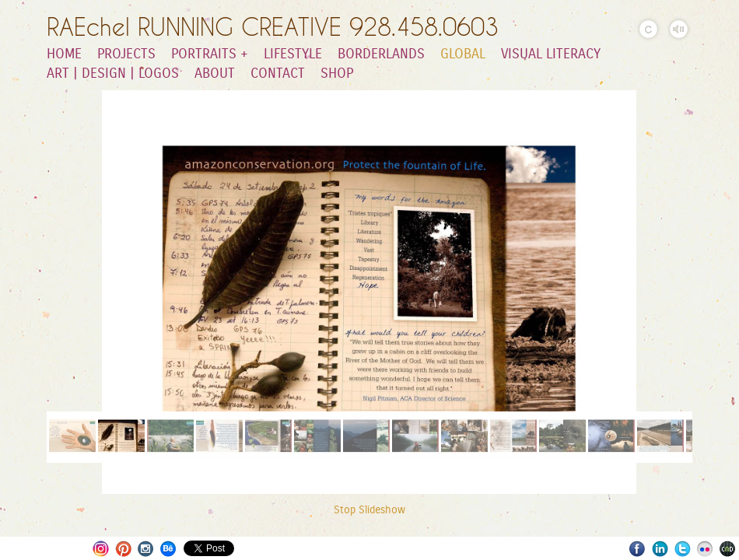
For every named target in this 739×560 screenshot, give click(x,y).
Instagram (101, 549)
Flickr (705, 549)
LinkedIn (660, 549)
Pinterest (123, 549)
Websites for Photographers (728, 549)
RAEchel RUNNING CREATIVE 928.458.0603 (273, 27)
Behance (168, 549)
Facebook (637, 549)
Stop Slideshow (369, 510)
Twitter (683, 549)
